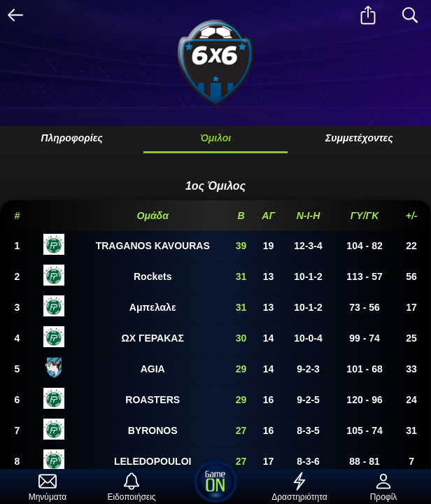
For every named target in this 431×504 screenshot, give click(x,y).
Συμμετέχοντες (359, 138)
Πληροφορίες (71, 138)
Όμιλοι (215, 138)
